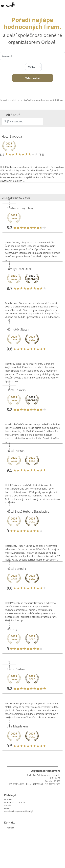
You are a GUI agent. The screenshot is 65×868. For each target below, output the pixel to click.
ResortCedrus (16, 669)
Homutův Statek (18, 329)
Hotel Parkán (16, 451)
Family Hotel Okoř (19, 269)
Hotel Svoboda (12, 136)
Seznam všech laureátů (15, 803)
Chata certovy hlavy (20, 208)
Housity (12, 629)
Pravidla (8, 808)
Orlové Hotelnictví (10, 100)
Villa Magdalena (18, 726)
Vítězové (8, 800)
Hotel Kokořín (16, 390)
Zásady (7, 805)
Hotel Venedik (16, 569)
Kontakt (10, 828)
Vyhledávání (32, 78)
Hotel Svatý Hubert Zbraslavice (28, 511)
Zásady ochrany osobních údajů (19, 811)
